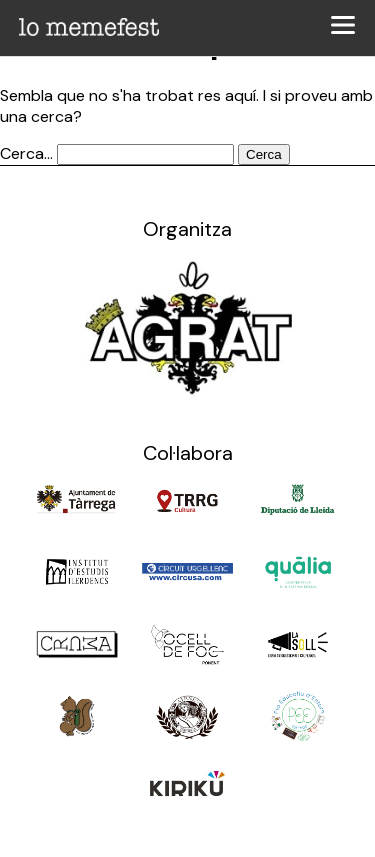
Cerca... (26, 153)
